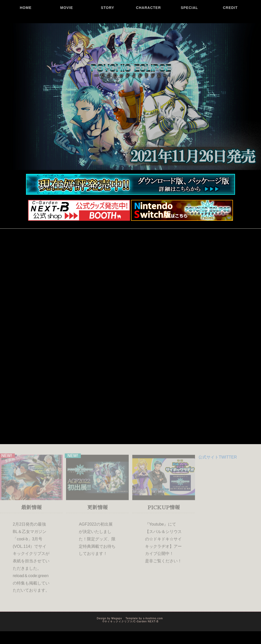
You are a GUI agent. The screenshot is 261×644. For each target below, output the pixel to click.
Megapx (117, 618)
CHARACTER (149, 24)
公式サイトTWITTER (218, 458)
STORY (108, 24)
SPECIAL (189, 24)
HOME (26, 24)
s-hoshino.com (153, 618)
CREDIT (230, 24)
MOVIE (67, 24)
